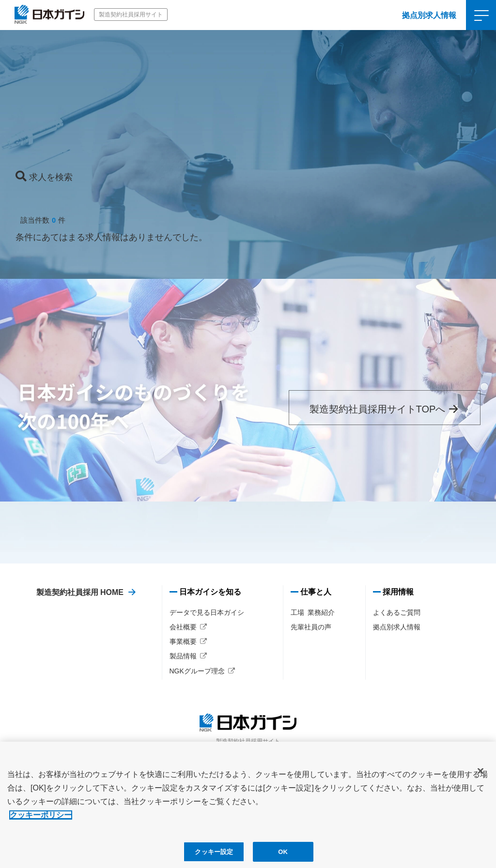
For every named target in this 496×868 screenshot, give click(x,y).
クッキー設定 (214, 856)
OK (283, 856)
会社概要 (183, 627)
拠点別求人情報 (429, 15)
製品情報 (183, 656)
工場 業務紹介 (313, 612)
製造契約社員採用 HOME (80, 592)
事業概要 (183, 641)
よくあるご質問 (397, 612)
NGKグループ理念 (197, 671)
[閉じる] (480, 776)
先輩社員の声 (311, 627)
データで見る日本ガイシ (207, 612)
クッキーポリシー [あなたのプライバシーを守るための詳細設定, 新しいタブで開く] (41, 819)
